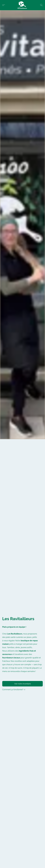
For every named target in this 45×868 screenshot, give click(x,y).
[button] (23, 5)
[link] (14, 690)
